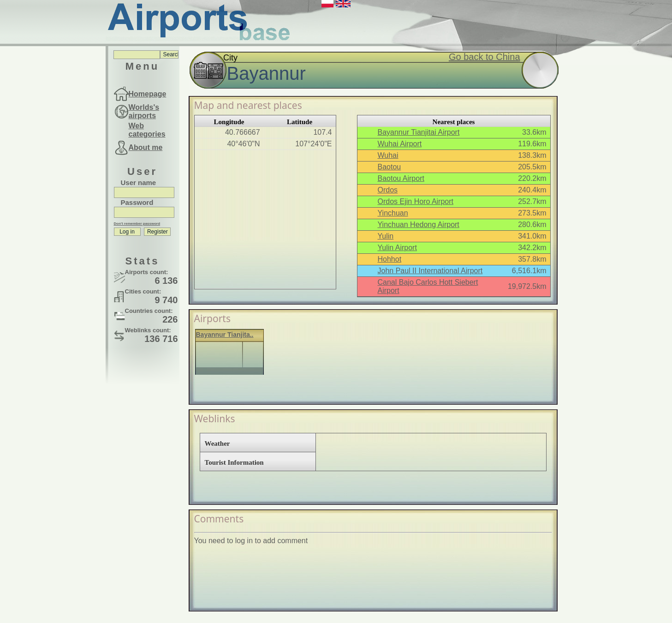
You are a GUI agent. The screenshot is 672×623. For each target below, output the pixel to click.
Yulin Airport (397, 248)
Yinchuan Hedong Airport (419, 225)
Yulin (386, 236)
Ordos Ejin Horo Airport (416, 201)
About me (146, 147)
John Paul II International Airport (430, 271)
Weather (217, 443)
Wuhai (388, 155)
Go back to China (485, 57)
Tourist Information (234, 462)
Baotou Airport (401, 178)
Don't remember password (137, 224)
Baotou (390, 167)
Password (137, 202)
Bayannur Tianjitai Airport (419, 132)
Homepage (148, 94)
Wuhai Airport (400, 144)
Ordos (388, 190)
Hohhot (390, 259)
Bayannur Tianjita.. (225, 335)
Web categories (147, 130)
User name (139, 183)
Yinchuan (393, 213)
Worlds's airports (144, 111)
